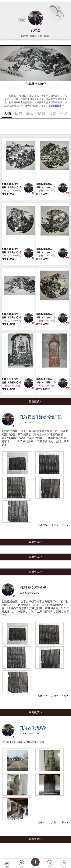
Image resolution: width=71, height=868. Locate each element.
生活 (64, 113)
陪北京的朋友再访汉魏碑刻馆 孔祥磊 (23, 742)
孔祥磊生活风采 (33, 728)
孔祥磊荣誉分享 (33, 587)
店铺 (7, 113)
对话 (22, 20)
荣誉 (53, 113)
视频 (41, 113)
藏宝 (30, 113)
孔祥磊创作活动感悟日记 (41, 417)
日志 (19, 113)
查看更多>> (58, 106)
